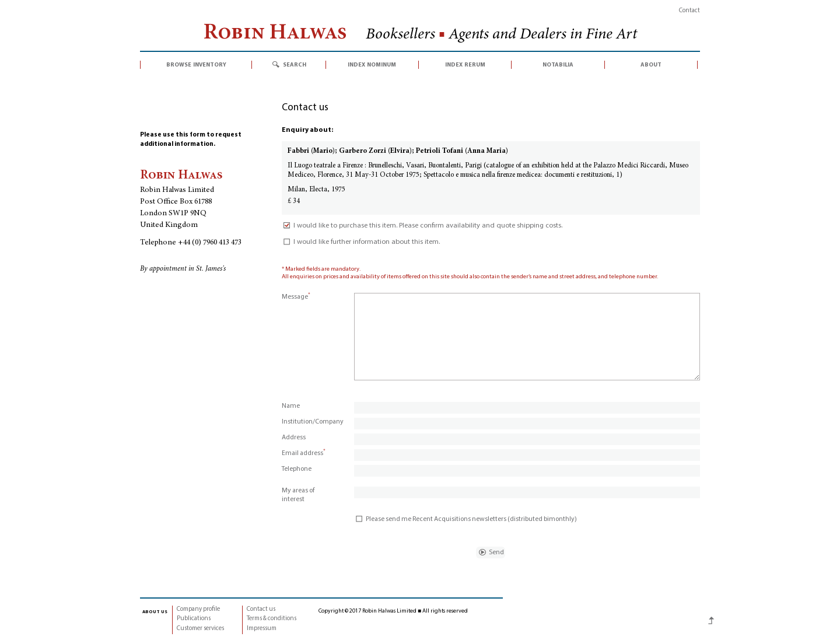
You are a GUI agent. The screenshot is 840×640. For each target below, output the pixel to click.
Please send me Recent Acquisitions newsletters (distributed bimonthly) (466, 519)
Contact (689, 11)
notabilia (558, 65)
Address (294, 438)
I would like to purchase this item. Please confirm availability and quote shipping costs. (422, 226)
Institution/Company (313, 422)
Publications (194, 619)
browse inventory (196, 65)
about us (155, 611)
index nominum (372, 65)
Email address (304, 453)
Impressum (262, 629)
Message (296, 297)
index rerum (465, 65)
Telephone (297, 469)
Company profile (198, 609)
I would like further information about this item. (361, 242)
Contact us (261, 609)
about (651, 65)
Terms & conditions (272, 619)
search (295, 65)
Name (291, 406)
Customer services (200, 629)
